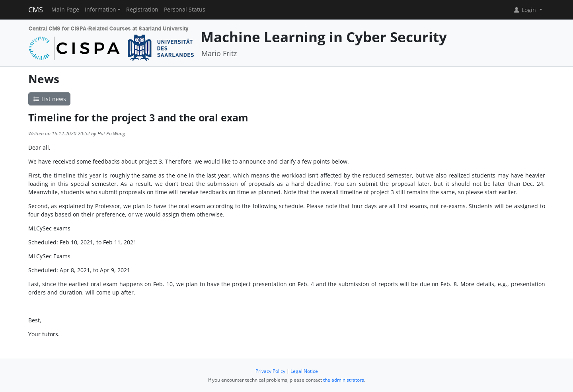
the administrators (344, 380)
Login (525, 10)
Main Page (65, 10)
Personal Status (185, 10)
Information (100, 10)
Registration (142, 10)
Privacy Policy (270, 371)
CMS (36, 10)
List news (49, 99)
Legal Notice (304, 371)
